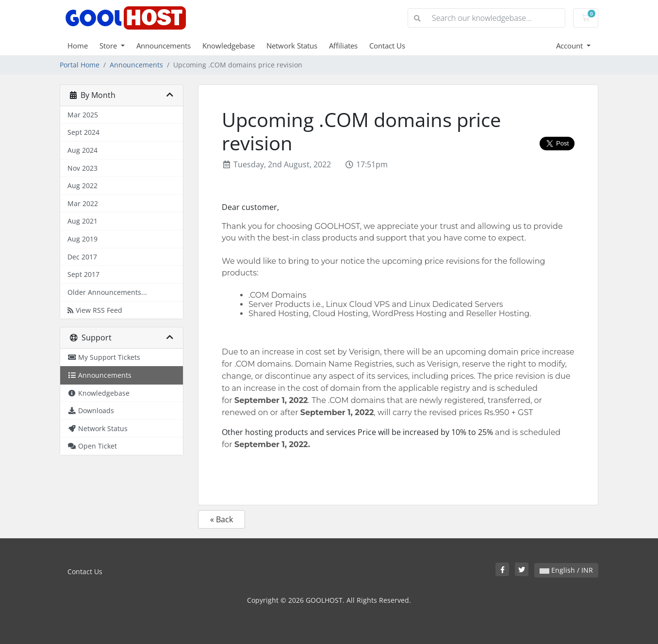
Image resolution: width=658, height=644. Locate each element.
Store (109, 46)
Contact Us (387, 46)
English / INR (566, 570)
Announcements (164, 46)
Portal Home (80, 65)
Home (78, 46)
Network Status (292, 46)
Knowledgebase (229, 46)
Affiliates (343, 46)
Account (570, 46)
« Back (222, 519)
